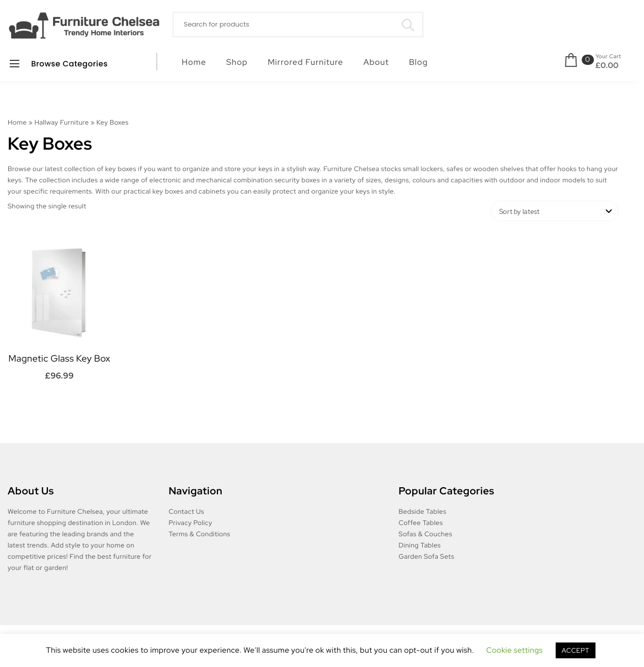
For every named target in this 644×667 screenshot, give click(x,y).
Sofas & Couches (426, 534)
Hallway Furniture (62, 122)
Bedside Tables (423, 511)
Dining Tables (420, 545)
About (376, 62)
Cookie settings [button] (515, 650)
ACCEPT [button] (576, 650)
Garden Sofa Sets (427, 556)
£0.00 (607, 65)
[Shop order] (555, 211)
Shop (237, 62)
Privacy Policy (190, 523)
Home (194, 62)
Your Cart (608, 57)
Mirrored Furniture (305, 62)
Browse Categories (58, 64)
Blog (419, 62)
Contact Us (186, 511)
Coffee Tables (421, 523)
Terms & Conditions (199, 534)
